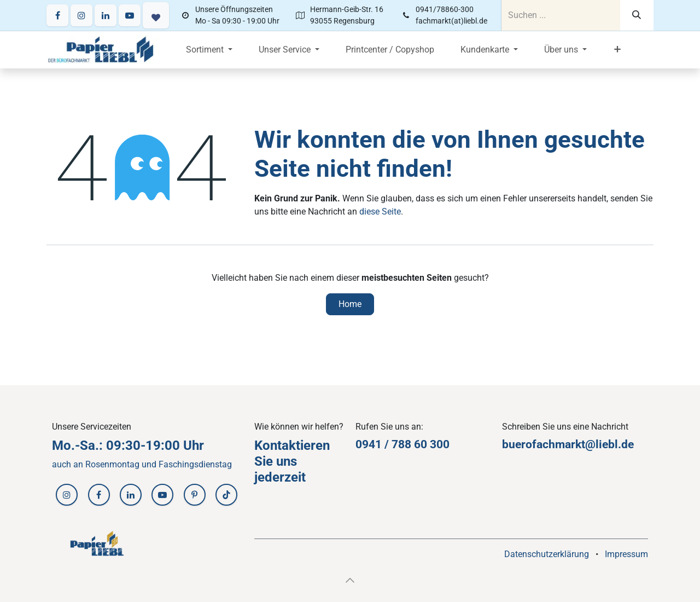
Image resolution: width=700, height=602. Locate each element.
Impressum (626, 554)
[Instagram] (81, 15)
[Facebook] (57, 15)
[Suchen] (637, 15)
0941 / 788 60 (393, 444)
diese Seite (380, 212)
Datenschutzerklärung (547, 554)
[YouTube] (130, 15)
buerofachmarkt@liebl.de (568, 444)
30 (436, 444)
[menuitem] (209, 50)
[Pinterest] (195, 495)
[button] (350, 580)
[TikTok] (226, 495)
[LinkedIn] (106, 15)
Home (350, 304)
